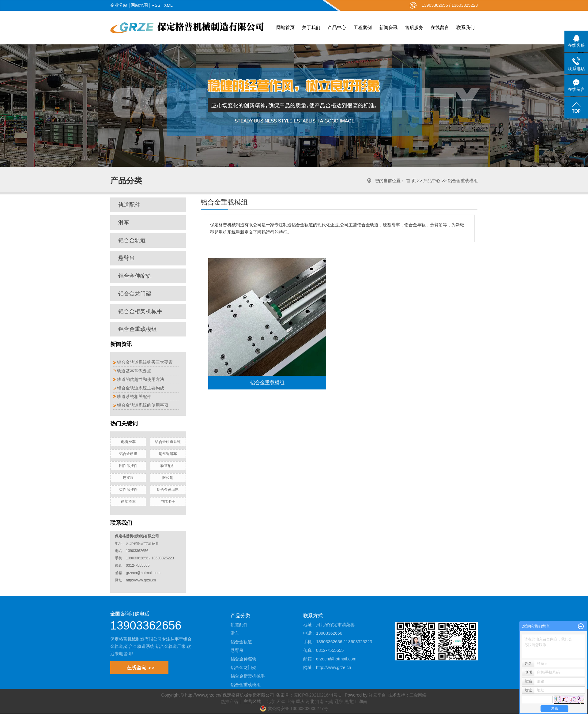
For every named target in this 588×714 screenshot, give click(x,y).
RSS (156, 5)
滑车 (124, 223)
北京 (271, 701)
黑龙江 (351, 701)
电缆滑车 (128, 442)
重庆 (300, 701)
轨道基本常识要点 (134, 371)
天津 (281, 701)
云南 (329, 701)
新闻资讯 (388, 27)
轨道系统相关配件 (134, 396)
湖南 (363, 701)
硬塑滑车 (128, 502)
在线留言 (440, 27)
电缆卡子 (168, 502)
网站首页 (285, 27)
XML (168, 5)
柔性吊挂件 (128, 490)
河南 (319, 701)
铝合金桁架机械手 (140, 311)
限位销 (168, 478)
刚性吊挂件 (128, 466)
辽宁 (339, 701)
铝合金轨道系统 (168, 442)
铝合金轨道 (132, 240)
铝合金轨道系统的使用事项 (143, 405)
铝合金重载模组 (463, 181)
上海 (290, 701)
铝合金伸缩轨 (135, 276)
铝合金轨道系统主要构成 (141, 388)
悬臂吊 (126, 258)
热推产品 (229, 701)
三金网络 (418, 695)
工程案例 (363, 27)
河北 (310, 701)
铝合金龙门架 (135, 294)
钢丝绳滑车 (168, 454)
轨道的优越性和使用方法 (141, 379)
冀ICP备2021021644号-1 (318, 695)
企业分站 (119, 5)
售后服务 (414, 27)
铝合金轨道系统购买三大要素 (145, 362)
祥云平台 (377, 695)
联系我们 (466, 27)
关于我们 (311, 27)
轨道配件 (129, 205)
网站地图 (139, 5)
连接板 (128, 478)
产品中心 (337, 27)
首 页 (411, 181)
